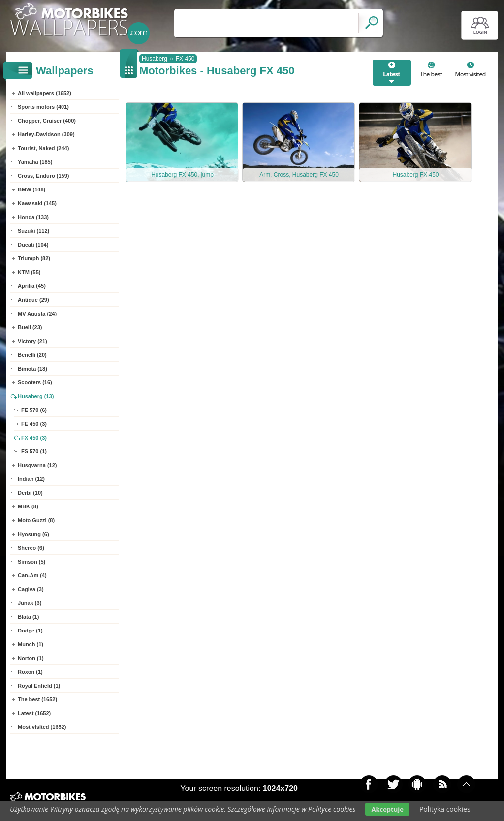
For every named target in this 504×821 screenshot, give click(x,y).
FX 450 (185, 59)
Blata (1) (28, 617)
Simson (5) (31, 562)
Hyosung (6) (33, 534)
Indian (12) (31, 479)
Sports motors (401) (43, 107)
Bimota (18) (32, 369)
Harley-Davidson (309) (46, 134)
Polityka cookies (445, 809)
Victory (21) (32, 341)
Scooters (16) (35, 382)
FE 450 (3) (34, 424)
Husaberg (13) (36, 396)
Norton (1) (31, 658)
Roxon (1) (30, 672)
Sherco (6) (31, 548)
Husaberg (155, 59)
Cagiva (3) (31, 589)
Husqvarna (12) (37, 465)
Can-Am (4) (32, 575)
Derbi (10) (30, 493)
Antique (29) (33, 300)
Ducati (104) (33, 245)
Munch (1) (31, 644)
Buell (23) (30, 327)
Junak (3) (30, 603)
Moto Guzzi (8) (36, 520)
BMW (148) (31, 189)
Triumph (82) (34, 258)
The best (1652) (37, 699)
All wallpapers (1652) (45, 93)
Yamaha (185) (35, 162)
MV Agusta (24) (37, 314)
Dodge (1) (30, 631)
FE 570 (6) (34, 410)
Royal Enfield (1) (39, 686)
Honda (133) (33, 217)
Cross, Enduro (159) (44, 176)
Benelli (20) (32, 355)
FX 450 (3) (34, 438)
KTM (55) (29, 272)
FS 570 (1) (34, 451)
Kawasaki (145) (37, 203)
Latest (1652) (34, 713)
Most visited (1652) (42, 727)
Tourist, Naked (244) (43, 148)
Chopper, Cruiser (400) (47, 121)
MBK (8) (28, 506)
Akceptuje (387, 809)
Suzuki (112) (33, 231)
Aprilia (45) (32, 286)
